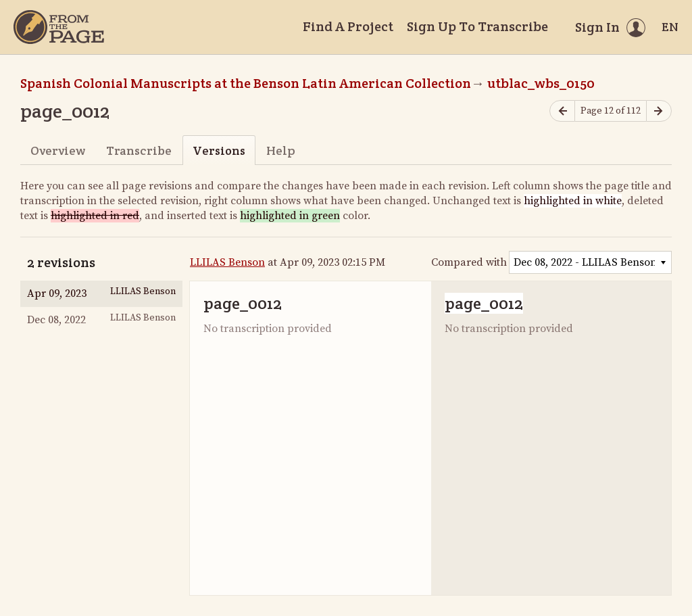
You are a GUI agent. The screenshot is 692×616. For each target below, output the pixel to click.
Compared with (469, 262)
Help (281, 150)
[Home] (59, 27)
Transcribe (139, 150)
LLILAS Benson (227, 262)
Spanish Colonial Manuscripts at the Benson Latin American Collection (246, 83)
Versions (219, 150)
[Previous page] (562, 111)
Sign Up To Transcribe (477, 26)
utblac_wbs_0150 (541, 83)
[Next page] (659, 111)
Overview (58, 150)
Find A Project (348, 26)
